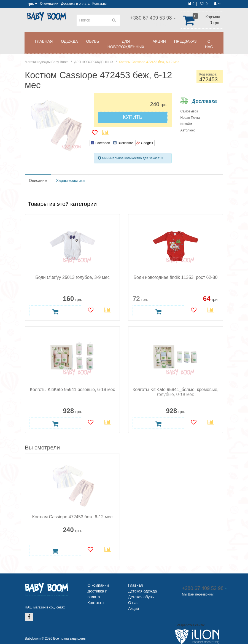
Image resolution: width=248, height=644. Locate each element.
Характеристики (70, 180)
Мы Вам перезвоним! (149, 24)
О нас (209, 44)
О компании (49, 4)
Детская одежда (142, 591)
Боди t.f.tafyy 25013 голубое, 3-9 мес (72, 277)
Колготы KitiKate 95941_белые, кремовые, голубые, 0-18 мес (176, 392)
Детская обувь (141, 597)
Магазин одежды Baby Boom (47, 62)
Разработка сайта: (191, 625)
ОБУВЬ (93, 41)
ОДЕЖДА (69, 41)
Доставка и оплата (75, 4)
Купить (133, 117)
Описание (38, 180)
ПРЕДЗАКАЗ (185, 41)
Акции (134, 608)
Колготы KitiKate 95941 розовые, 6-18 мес (73, 390)
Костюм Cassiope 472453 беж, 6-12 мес (72, 517)
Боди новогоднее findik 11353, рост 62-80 (176, 277)
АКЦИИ (159, 41)
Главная (44, 41)
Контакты (99, 4)
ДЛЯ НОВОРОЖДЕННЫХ (126, 44)
